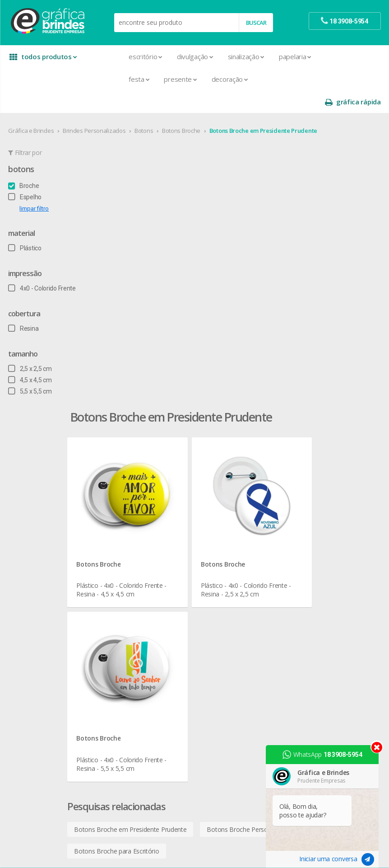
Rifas (118, 712)
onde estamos (39, 485)
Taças (212, 604)
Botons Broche (182, 108)
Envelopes (126, 593)
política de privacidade (328, 506)
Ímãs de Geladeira (136, 626)
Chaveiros (217, 506)
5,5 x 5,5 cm (31, 369)
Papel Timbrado (133, 658)
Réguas (213, 571)
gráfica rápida (352, 57)
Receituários (128, 701)
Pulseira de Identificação (145, 691)
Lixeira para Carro (227, 528)
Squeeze (216, 593)
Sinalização (210, 56)
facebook (315, 608)
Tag (116, 756)
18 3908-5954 (321, 566)
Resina (24, 306)
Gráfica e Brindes (32, 108)
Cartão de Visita (133, 550)
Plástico (25, 225)
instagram (316, 619)
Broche (24, 163)
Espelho (26, 174)
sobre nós (32, 474)
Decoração (194, 79)
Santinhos (125, 734)
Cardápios (125, 539)
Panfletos (125, 647)
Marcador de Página (140, 636)
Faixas (120, 604)
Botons (145, 108)
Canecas (215, 485)
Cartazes (123, 561)
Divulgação (160, 56)
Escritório (110, 56)
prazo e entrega (319, 495)
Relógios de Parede (230, 582)
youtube (314, 630)
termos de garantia (324, 485)
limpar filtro (35, 186)
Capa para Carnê (134, 528)
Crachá (121, 582)
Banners (123, 495)
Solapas (122, 745)
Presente (145, 79)
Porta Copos (221, 561)
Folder (120, 615)
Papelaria (259, 56)
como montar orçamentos (334, 517)
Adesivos (124, 474)
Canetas (215, 495)
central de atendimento (329, 474)
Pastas (121, 669)
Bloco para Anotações (142, 506)
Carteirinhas (127, 571)
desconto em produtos (329, 691)
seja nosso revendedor (51, 495)
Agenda (122, 485)
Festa (103, 79)
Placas (120, 680)
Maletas (215, 539)
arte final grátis (318, 680)
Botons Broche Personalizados (285, 340)
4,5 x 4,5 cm (31, 357)
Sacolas (122, 723)
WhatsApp (325, 755)
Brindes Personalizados (95, 108)
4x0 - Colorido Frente (43, 266)
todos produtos (44, 57)
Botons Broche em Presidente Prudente (264, 108)
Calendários (127, 517)
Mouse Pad (220, 550)
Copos (213, 517)
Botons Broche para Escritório (151, 361)
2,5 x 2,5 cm (31, 346)
